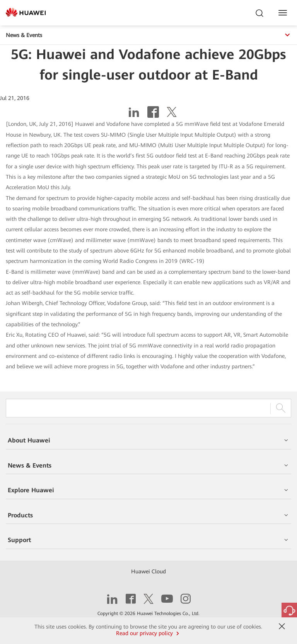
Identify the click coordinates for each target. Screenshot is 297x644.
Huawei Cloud (148, 571)
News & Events (148, 35)
